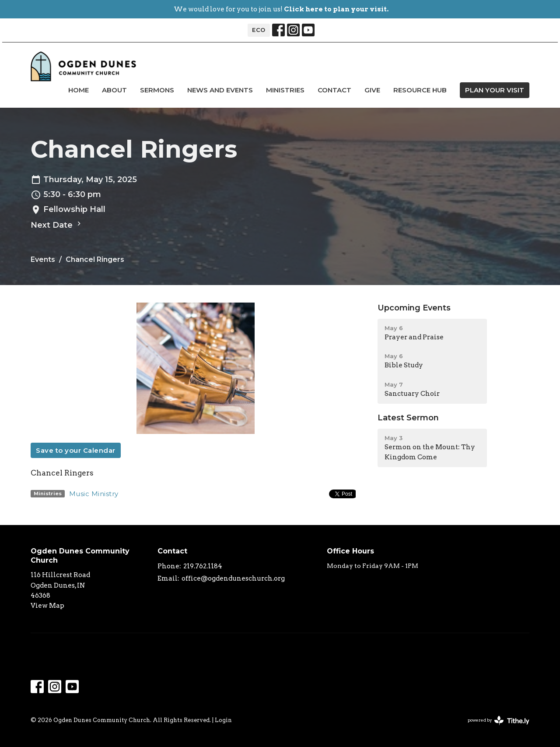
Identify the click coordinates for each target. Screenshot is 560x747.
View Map (47, 606)
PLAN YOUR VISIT (495, 90)
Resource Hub (420, 90)
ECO (259, 30)
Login (223, 720)
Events (43, 259)
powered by (499, 721)
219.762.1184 (203, 566)
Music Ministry (94, 494)
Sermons (157, 90)
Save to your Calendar (76, 450)
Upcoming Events (414, 308)
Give (372, 90)
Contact (334, 90)
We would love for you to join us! (281, 9)
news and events (220, 90)
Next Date (57, 225)
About (114, 90)
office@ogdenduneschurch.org (233, 578)
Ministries (285, 90)
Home (79, 90)
